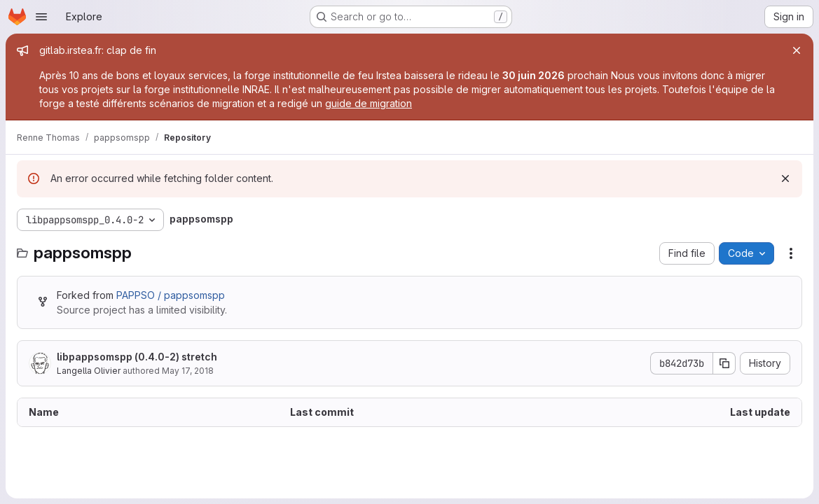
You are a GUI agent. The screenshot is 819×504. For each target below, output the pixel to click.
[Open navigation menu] (41, 17)
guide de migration (369, 103)
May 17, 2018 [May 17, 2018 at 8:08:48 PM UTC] (188, 371)
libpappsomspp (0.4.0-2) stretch (137, 357)
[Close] (797, 50)
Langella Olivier (89, 371)
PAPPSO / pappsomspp (171, 295)
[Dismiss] (785, 178)
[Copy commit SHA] (724, 363)
